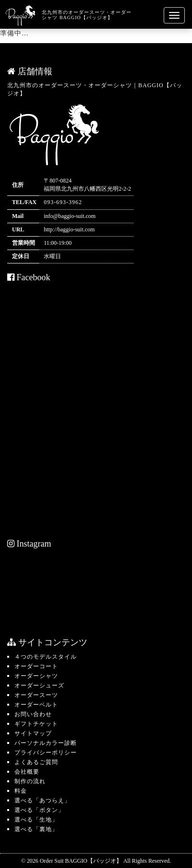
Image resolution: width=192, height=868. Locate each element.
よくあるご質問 (36, 762)
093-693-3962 (63, 202)
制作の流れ (30, 781)
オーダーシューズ (39, 685)
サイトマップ (33, 733)
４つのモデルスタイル (46, 657)
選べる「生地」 (36, 820)
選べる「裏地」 (36, 829)
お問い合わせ (33, 714)
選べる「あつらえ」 (42, 800)
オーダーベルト (36, 705)
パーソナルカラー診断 (46, 743)
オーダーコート (36, 666)
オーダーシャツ (36, 676)
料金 (21, 791)
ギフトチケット (36, 724)
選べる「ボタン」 (39, 810)
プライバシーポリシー (46, 753)
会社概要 (27, 772)
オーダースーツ (36, 695)
